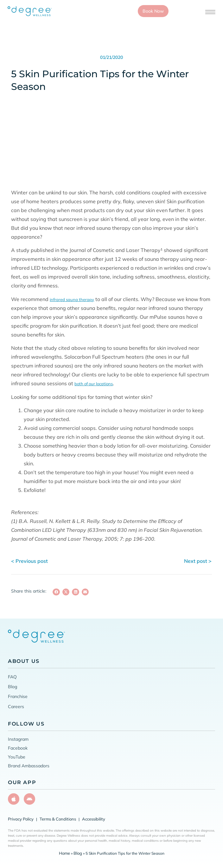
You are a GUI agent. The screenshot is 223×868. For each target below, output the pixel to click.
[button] (56, 592)
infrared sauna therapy (72, 299)
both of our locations (94, 384)
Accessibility (94, 819)
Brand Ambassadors (29, 766)
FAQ (12, 676)
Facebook (18, 748)
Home (64, 853)
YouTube (17, 757)
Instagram (18, 739)
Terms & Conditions (58, 819)
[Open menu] (210, 12)
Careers (16, 707)
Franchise (18, 696)
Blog (13, 687)
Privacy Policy (21, 819)
